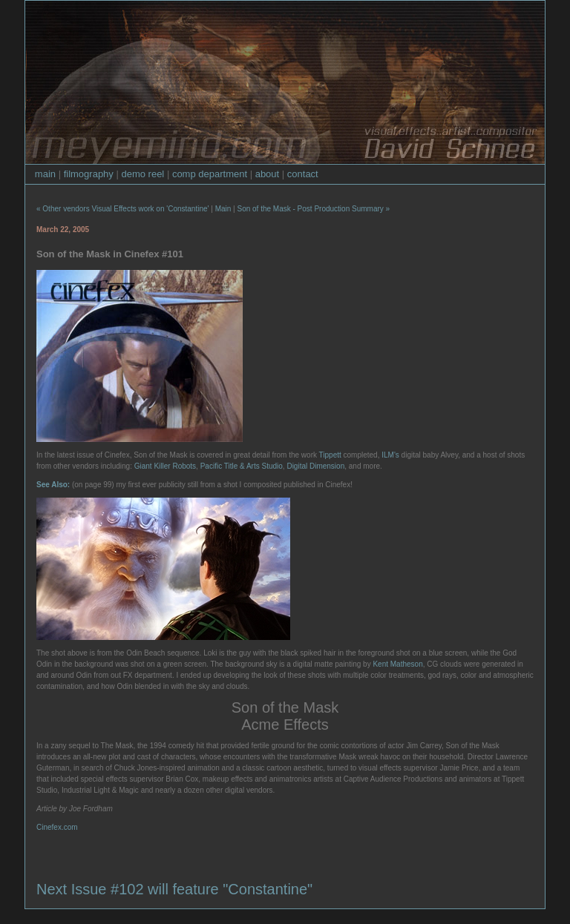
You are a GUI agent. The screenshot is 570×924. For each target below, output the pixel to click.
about (268, 174)
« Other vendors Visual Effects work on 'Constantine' (122, 209)
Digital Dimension (315, 466)
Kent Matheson (397, 664)
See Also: (53, 485)
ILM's (390, 455)
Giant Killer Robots (165, 466)
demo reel (142, 174)
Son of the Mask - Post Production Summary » (313, 209)
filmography (89, 174)
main (45, 174)
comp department (210, 174)
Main (223, 209)
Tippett (330, 455)
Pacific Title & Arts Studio (242, 466)
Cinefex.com (57, 827)
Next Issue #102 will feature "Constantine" (174, 889)
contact (303, 174)
